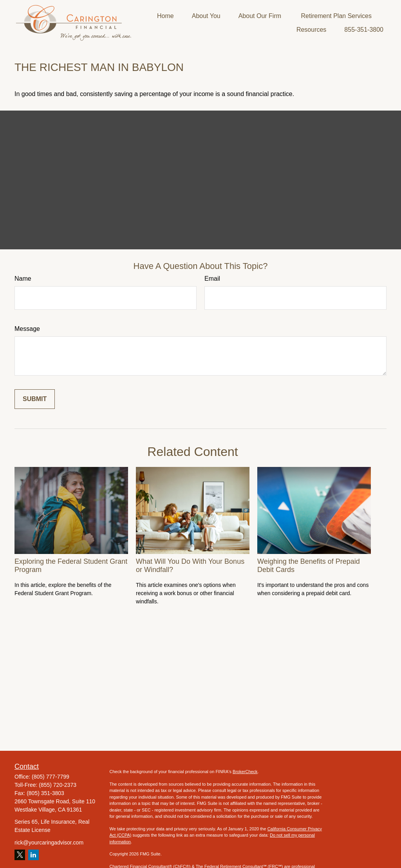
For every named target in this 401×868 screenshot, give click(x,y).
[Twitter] (20, 855)
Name (23, 279)
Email (212, 279)
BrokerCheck (245, 772)
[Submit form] (35, 399)
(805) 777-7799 (51, 777)
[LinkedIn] (33, 855)
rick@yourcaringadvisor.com (49, 843)
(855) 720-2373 (58, 785)
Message (27, 329)
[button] (165, 16)
